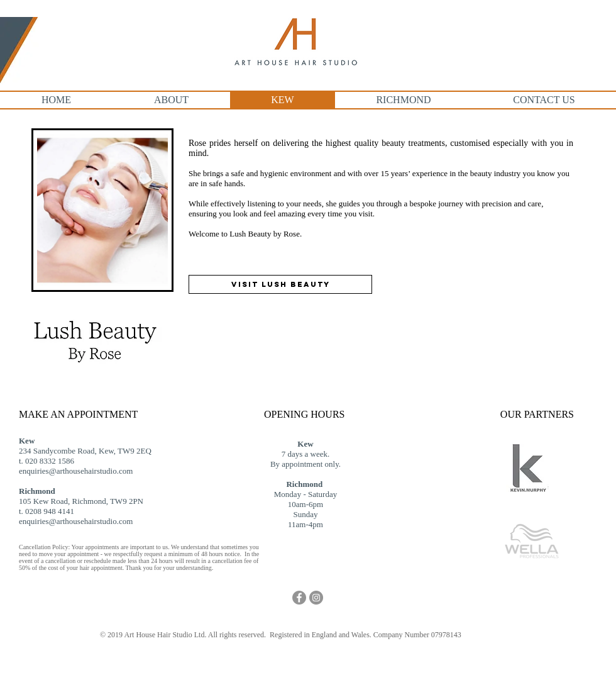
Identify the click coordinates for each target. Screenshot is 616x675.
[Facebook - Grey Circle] (299, 598)
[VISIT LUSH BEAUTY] (280, 284)
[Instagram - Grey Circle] (316, 598)
